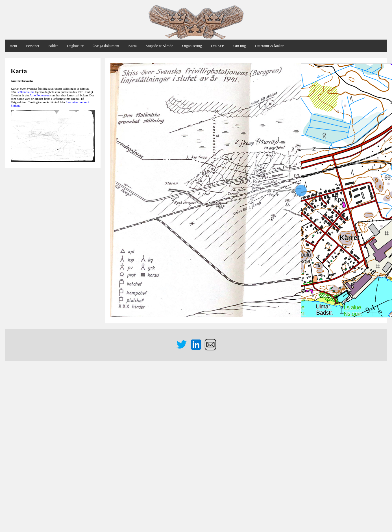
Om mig (239, 46)
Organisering (192, 46)
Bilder (53, 46)
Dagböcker (75, 46)
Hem (13, 46)
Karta (132, 46)
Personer (33, 46)
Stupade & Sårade (159, 46)
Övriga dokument (106, 46)
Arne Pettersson (39, 95)
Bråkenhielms (25, 92)
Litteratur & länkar (269, 46)
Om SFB (218, 46)
